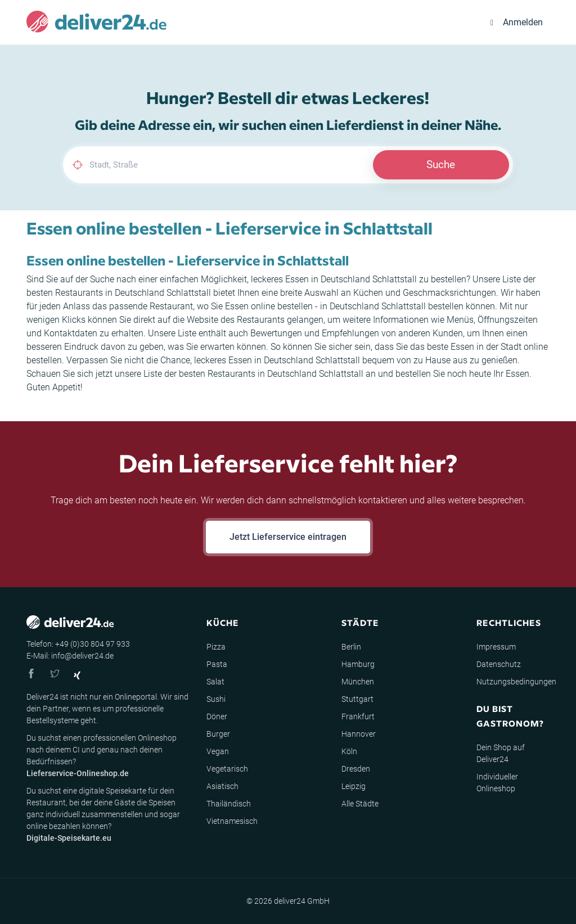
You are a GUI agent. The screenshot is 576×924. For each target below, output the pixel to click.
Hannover (359, 734)
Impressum (496, 647)
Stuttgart (357, 699)
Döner (217, 716)
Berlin (351, 647)
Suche (441, 164)
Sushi (216, 699)
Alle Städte (360, 804)
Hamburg (358, 664)
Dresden (356, 769)
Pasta (217, 664)
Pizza (216, 647)
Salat (215, 682)
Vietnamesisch (232, 821)
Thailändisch (229, 804)
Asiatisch (222, 786)
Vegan (218, 751)
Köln (349, 751)
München (358, 682)
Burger (218, 734)
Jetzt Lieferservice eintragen (288, 537)
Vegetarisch (227, 769)
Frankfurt (358, 716)
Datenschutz (499, 664)
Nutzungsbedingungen (516, 682)
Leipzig (354, 786)
